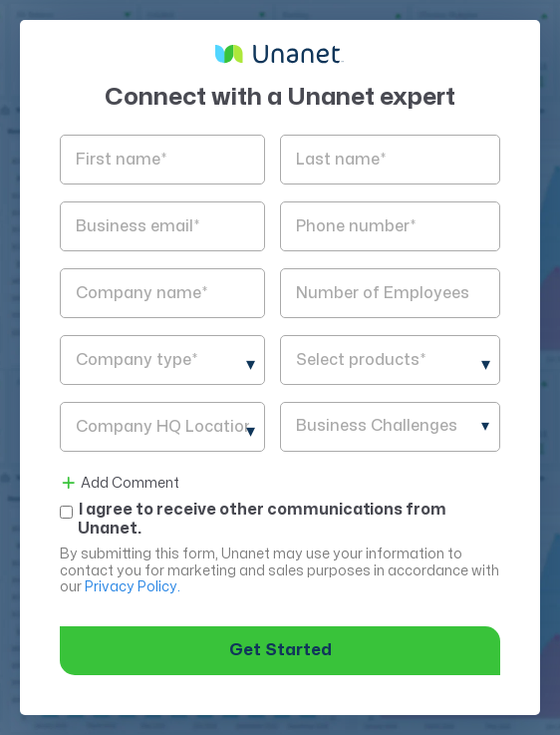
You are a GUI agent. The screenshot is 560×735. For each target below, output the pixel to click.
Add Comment (120, 483)
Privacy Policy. (133, 587)
